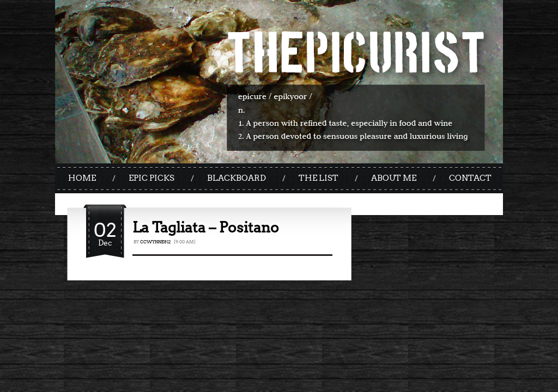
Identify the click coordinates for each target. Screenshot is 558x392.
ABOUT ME (394, 178)
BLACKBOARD (236, 178)
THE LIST (319, 178)
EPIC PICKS (151, 178)
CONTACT (470, 178)
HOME (82, 178)
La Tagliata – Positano (206, 228)
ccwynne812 (155, 242)
